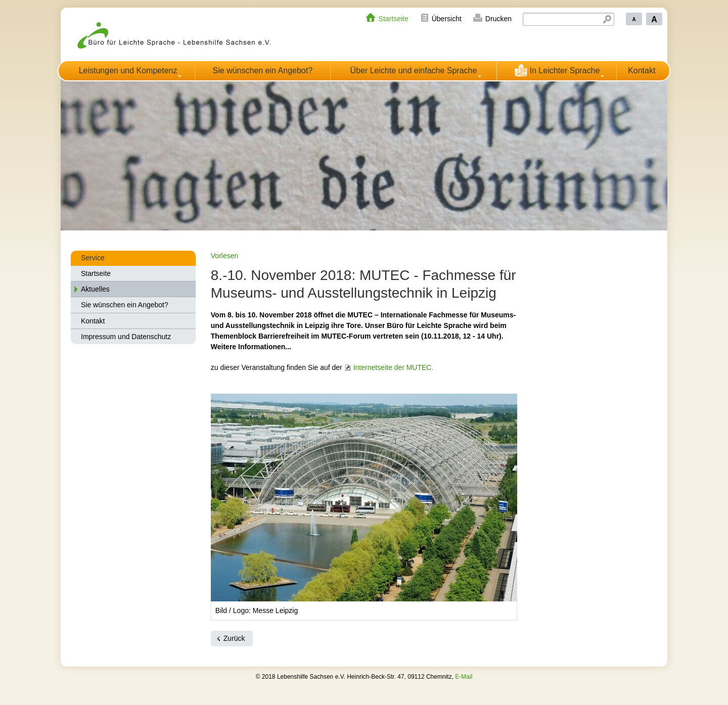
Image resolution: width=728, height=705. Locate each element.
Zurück (234, 638)
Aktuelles (95, 289)
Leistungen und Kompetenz (128, 70)
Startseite (394, 19)
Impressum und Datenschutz (126, 337)
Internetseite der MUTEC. (394, 367)
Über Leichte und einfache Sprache (414, 70)
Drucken (498, 19)
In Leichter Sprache (557, 70)
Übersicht (447, 19)
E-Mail (464, 677)
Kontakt (642, 70)
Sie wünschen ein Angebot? (263, 70)
